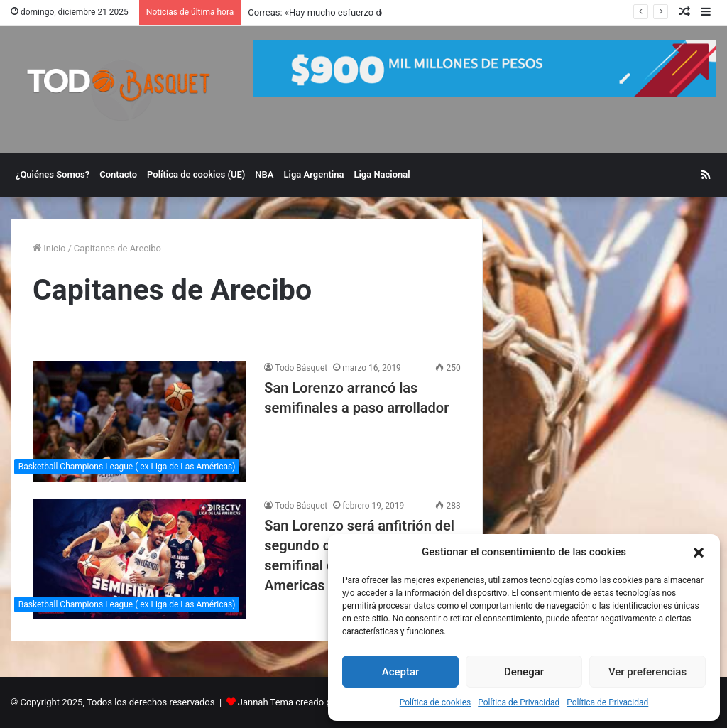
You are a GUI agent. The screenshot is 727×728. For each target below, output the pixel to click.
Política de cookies (436, 702)
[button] (699, 553)
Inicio (49, 248)
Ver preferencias (647, 672)
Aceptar (401, 672)
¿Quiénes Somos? (53, 174)
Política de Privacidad (519, 702)
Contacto (118, 174)
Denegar (524, 672)
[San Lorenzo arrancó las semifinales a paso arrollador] (140, 421)
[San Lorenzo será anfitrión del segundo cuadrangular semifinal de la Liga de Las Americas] (140, 559)
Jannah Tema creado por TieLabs (306, 702)
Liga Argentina (314, 174)
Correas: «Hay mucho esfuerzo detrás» (327, 12)
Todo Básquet (301, 368)
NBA (264, 174)
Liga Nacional (382, 174)
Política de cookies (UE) (196, 174)
